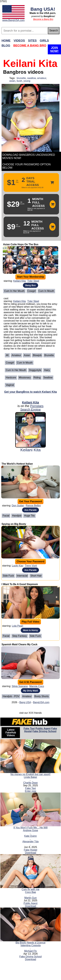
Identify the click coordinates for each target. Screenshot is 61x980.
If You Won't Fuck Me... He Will (31, 828)
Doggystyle (35, 370)
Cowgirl (32, 291)
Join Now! (54, 49)
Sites (32, 40)
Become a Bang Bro (43, 19)
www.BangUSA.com (13, 20)
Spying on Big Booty (14, 524)
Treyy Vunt (31, 566)
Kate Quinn (30, 836)
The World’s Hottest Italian (17, 464)
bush (19, 81)
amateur (42, 78)
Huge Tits (29, 516)
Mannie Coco (37, 686)
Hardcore (11, 378)
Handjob (17, 516)
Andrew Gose (31, 830)
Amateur (16, 355)
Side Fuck (8, 576)
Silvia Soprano (20, 686)
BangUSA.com (41, 702)
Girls (44, 40)
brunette (21, 78)
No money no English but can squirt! (30, 774)
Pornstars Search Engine (32, 408)
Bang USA (25, 702)
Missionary (25, 378)
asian (12, 81)
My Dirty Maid (30, 691)
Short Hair (36, 576)
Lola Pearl (17, 626)
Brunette (49, 355)
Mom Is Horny (30, 630)
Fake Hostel (30, 850)
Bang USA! (43, 9)
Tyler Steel (33, 281)
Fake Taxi (29, 728)
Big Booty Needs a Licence (30, 943)
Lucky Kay (18, 566)
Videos (19, 40)
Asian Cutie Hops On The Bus (21, 244)
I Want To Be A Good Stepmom (20, 584)
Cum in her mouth (14, 291)
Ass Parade (30, 510)
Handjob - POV (11, 696)
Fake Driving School (45, 731)
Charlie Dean (30, 783)
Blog (6, 45)
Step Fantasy (20, 636)
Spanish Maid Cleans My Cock (19, 644)
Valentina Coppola (30, 945)
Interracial (22, 576)
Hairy (47, 370)
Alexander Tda (30, 842)
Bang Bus (30, 285)
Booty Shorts (42, 696)
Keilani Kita (19, 281)
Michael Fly (31, 951)
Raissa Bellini (33, 506)
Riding (37, 378)
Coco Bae (30, 892)
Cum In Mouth (46, 291)
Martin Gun (30, 898)
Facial (6, 516)
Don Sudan (18, 506)
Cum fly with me (30, 889)
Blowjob (37, 355)
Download (30, 853)
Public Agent (43, 728)
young (27, 81)
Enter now (30, 791)
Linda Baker (30, 777)
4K (7, 355)
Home (6, 40)
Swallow (48, 378)
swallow (32, 78)
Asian (27, 355)
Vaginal (10, 385)
